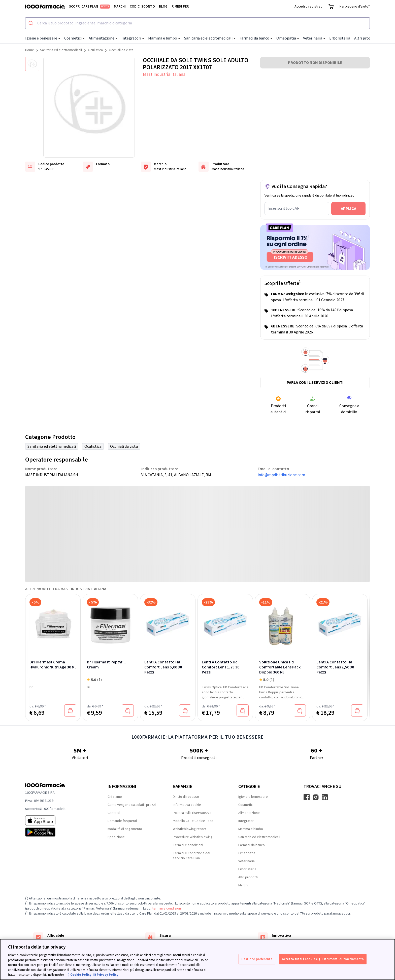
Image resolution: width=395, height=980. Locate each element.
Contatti (114, 813)
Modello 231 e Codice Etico (193, 821)
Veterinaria (314, 38)
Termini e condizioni (188, 845)
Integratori (133, 38)
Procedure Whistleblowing (193, 837)
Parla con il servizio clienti (315, 383)
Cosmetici (74, 38)
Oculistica (95, 50)
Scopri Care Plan (89, 7)
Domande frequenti (122, 821)
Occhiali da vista (121, 50)
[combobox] (197, 23)
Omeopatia (288, 38)
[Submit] (31, 23)
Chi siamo (115, 797)
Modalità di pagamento (125, 829)
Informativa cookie (187, 805)
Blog (163, 7)
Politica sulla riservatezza (192, 813)
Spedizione (116, 837)
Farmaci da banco (256, 38)
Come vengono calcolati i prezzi (132, 805)
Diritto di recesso (186, 797)
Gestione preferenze (257, 959)
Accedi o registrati (308, 7)
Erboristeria (340, 38)
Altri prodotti (366, 38)
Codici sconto (142, 7)
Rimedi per (180, 7)
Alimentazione (103, 38)
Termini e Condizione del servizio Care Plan (191, 856)
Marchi (120, 7)
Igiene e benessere (43, 38)
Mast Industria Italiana (164, 74)
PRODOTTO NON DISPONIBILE (315, 63)
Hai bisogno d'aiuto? (355, 7)
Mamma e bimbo (164, 38)
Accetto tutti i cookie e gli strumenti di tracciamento (323, 959)
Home (30, 50)
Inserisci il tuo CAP (284, 208)
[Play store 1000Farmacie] (58, 832)
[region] (197, 959)
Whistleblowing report (190, 829)
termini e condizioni (167, 909)
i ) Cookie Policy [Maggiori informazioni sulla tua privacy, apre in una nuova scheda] (79, 975)
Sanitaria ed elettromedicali (210, 38)
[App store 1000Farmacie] (58, 820)
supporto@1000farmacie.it (45, 809)
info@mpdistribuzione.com (281, 475)
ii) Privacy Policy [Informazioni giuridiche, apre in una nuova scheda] (106, 975)
